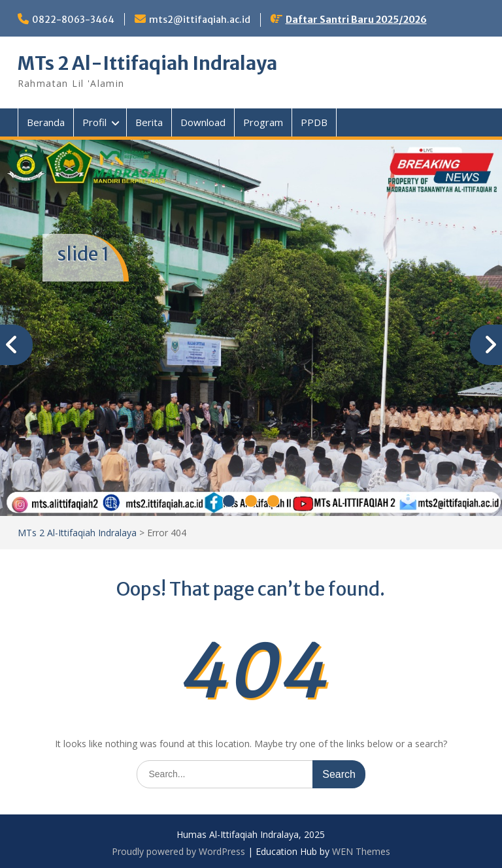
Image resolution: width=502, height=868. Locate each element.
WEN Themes (361, 851)
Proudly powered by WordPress (178, 851)
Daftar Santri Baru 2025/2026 (356, 20)
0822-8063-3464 (73, 20)
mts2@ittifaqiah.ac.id (200, 20)
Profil (94, 122)
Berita (149, 122)
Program (263, 122)
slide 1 (83, 254)
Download (203, 122)
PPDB (314, 122)
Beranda (46, 122)
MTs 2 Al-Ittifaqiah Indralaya (147, 63)
